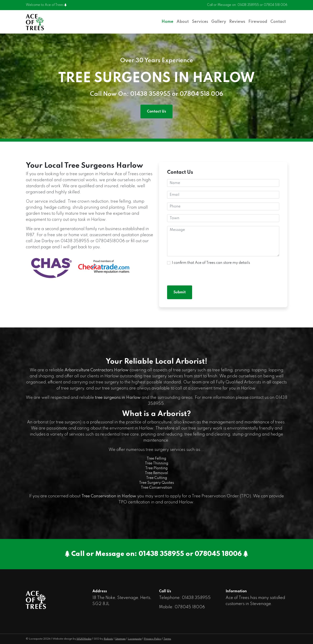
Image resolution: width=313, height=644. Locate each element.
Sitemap (120, 639)
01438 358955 (248, 5)
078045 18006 (218, 554)
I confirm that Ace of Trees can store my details (211, 263)
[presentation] (198, 274)
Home (167, 22)
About (183, 22)
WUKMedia (84, 639)
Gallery (219, 22)
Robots (108, 639)
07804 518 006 (276, 5)
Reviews (237, 22)
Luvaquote (135, 639)
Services (200, 22)
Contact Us (156, 112)
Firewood (258, 22)
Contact (278, 22)
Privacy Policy (153, 639)
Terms (167, 639)
